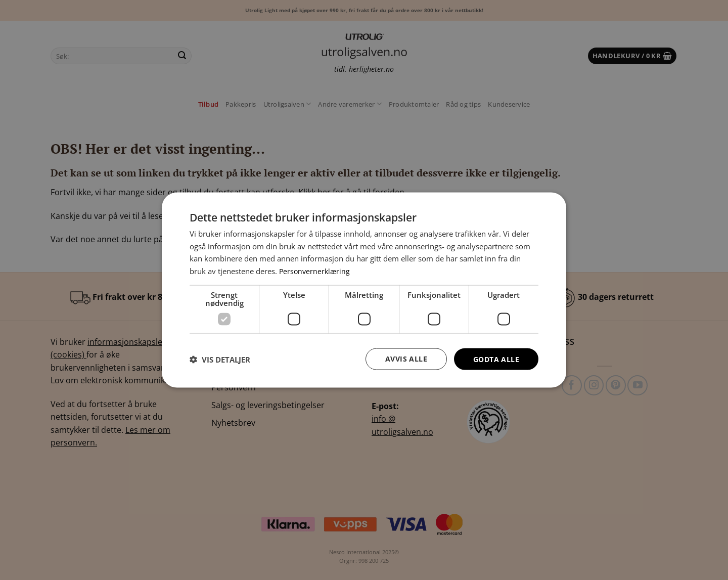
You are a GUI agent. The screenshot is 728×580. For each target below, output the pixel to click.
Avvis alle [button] (406, 359)
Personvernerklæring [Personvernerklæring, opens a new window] (316, 271)
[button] (220, 359)
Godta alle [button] (496, 359)
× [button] (550, 204)
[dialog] (364, 290)
